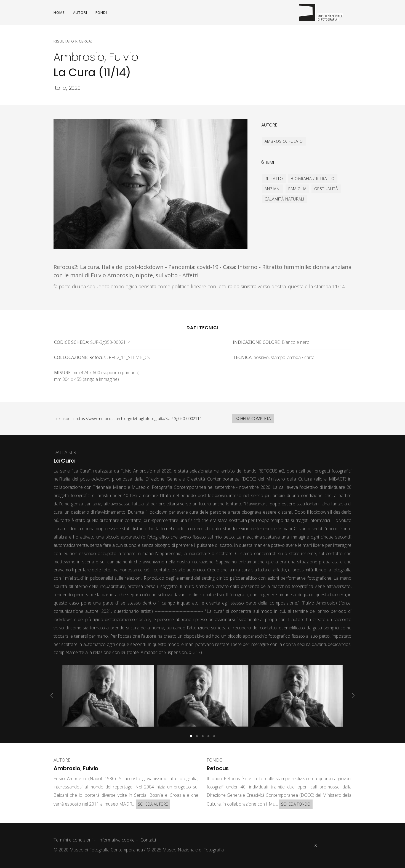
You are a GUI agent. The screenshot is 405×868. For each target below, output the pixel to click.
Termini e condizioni (73, 840)
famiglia (297, 189)
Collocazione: (71, 357)
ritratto (274, 179)
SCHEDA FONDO (296, 804)
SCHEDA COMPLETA (253, 419)
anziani (273, 189)
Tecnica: (243, 357)
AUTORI (80, 12)
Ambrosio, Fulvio (284, 141)
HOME (59, 12)
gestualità (326, 189)
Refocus (98, 357)
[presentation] (52, 695)
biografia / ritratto (313, 179)
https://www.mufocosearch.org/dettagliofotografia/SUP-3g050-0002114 (139, 419)
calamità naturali (284, 199)
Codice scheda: (72, 342)
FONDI (101, 12)
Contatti (148, 840)
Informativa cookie (116, 840)
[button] (191, 736)
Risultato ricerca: (73, 41)
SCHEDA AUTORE (153, 804)
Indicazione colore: (257, 342)
